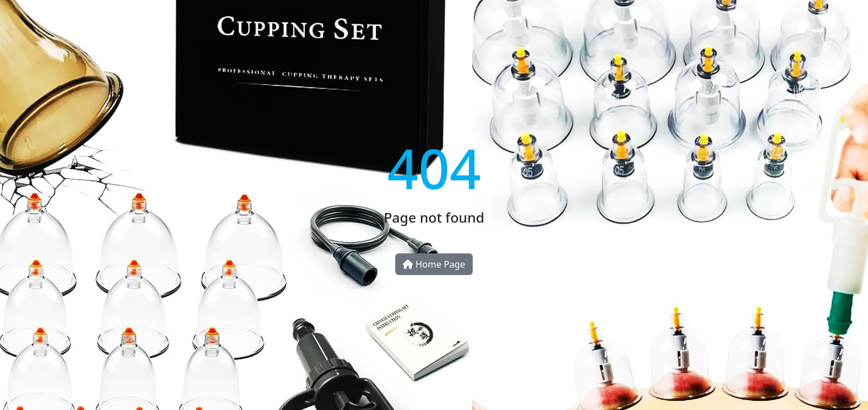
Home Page (434, 264)
